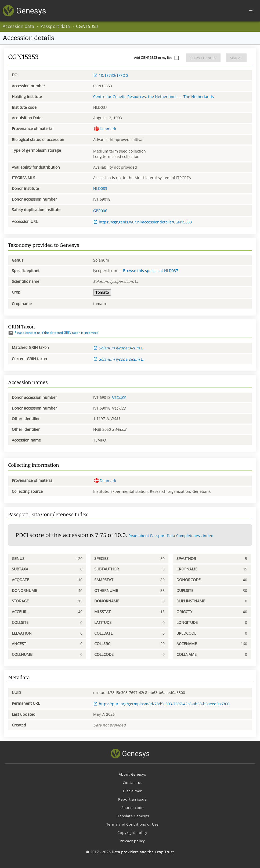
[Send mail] (11, 333)
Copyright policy (132, 833)
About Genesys (132, 774)
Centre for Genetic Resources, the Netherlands (135, 97)
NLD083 (100, 188)
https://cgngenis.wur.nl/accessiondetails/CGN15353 (142, 222)
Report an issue (132, 799)
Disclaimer (132, 791)
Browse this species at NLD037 (151, 271)
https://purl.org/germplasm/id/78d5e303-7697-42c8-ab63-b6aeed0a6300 (161, 704)
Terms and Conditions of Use (133, 824)
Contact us (133, 783)
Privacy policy (132, 841)
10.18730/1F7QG (111, 75)
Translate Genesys (133, 816)
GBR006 (100, 211)
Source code (133, 808)
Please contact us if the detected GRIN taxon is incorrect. (53, 333)
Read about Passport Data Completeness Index (171, 536)
